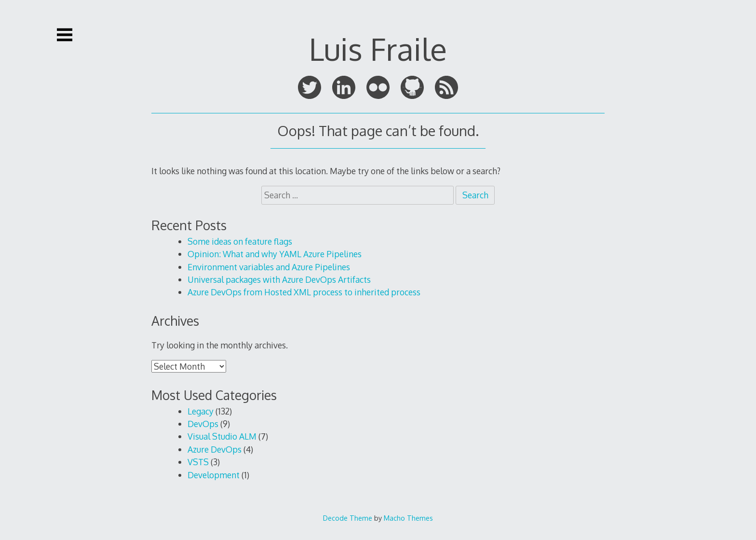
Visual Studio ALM (222, 436)
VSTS (198, 462)
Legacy (201, 411)
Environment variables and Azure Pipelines (269, 267)
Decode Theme (348, 518)
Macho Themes (408, 518)
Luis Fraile (378, 48)
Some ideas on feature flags (240, 241)
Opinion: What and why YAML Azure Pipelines (275, 254)
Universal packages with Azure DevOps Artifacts (279, 279)
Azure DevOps (215, 449)
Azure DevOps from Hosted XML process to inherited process (304, 292)
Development (214, 475)
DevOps (203, 424)
